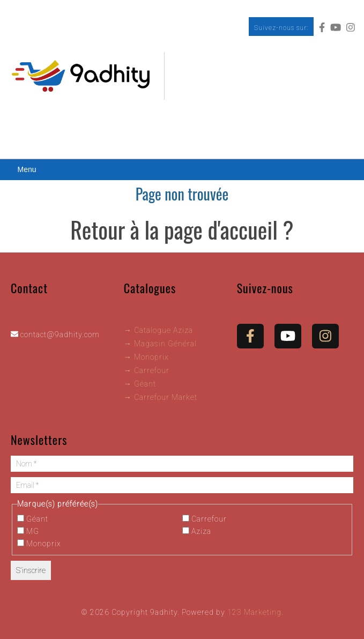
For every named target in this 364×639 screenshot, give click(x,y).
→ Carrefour (147, 370)
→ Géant (140, 384)
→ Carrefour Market (161, 397)
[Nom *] (182, 464)
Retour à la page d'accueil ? (182, 229)
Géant (33, 519)
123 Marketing (254, 612)
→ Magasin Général (160, 344)
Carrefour (205, 519)
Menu (27, 169)
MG (28, 531)
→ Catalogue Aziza (158, 330)
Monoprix (39, 544)
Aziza (197, 531)
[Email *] (182, 485)
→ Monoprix (146, 357)
